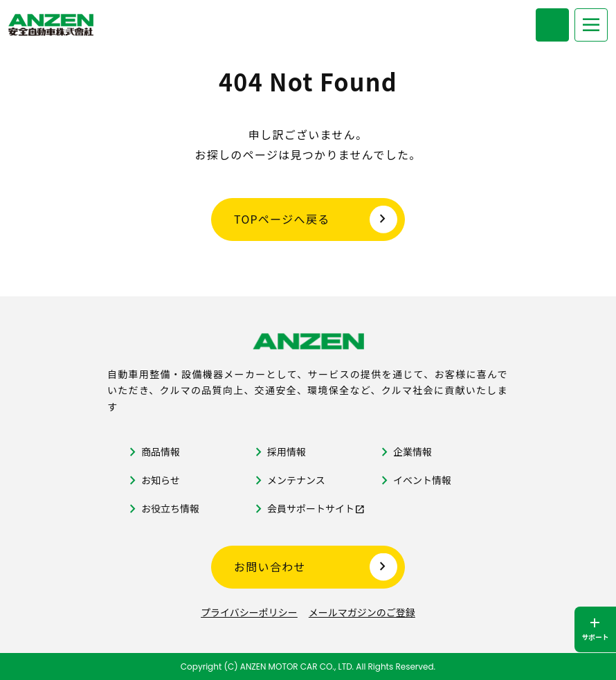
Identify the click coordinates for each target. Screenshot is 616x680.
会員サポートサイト (311, 508)
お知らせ (161, 480)
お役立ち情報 (170, 508)
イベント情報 (422, 480)
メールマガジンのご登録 (362, 612)
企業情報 (413, 451)
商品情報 (161, 451)
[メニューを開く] (591, 25)
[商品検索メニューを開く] (552, 25)
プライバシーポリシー (249, 612)
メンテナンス (296, 480)
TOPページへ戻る (282, 219)
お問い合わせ (270, 566)
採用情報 (287, 451)
